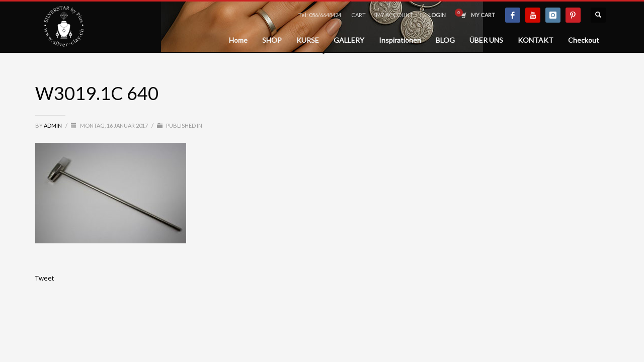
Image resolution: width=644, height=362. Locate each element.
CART (358, 15)
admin (53, 125)
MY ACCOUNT (394, 15)
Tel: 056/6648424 (320, 15)
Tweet (45, 278)
